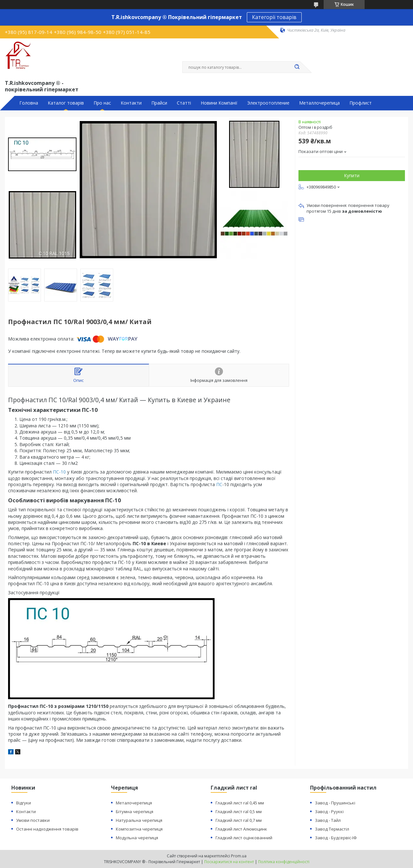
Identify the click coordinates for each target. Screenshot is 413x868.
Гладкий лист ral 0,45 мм (240, 803)
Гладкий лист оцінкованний (244, 838)
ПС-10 (59, 472)
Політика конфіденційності (284, 862)
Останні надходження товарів (47, 829)
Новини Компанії (219, 103)
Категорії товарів (274, 17)
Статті (184, 103)
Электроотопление (268, 103)
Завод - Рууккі (329, 812)
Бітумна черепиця (135, 812)
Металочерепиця (134, 803)
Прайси (159, 103)
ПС (219, 484)
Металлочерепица (319, 103)
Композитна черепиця (139, 829)
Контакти (131, 103)
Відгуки (24, 803)
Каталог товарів (66, 103)
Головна (29, 103)
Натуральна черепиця (139, 820)
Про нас (102, 103)
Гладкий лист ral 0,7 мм (239, 820)
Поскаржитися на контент (229, 862)
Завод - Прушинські (335, 803)
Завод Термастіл (332, 829)
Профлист (361, 103)
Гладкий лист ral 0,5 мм (239, 812)
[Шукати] (297, 67)
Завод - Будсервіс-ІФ (336, 838)
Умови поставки (33, 820)
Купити (352, 175)
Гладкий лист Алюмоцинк (241, 829)
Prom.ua (239, 856)
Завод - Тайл (328, 820)
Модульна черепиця (137, 838)
